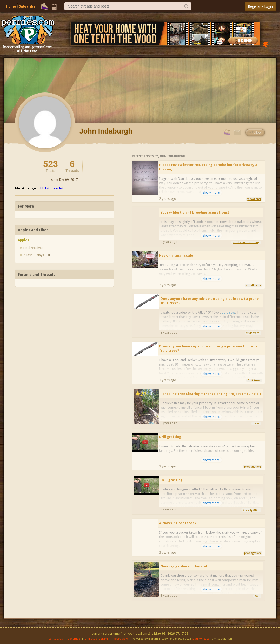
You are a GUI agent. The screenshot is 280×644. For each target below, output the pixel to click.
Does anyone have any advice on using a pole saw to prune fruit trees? (210, 301)
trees (256, 424)
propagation (252, 467)
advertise (74, 639)
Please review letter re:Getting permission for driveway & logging (208, 167)
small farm (254, 285)
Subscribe (27, 6)
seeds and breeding (246, 242)
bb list (45, 188)
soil (257, 596)
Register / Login (260, 6)
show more (211, 192)
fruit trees (253, 333)
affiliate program (96, 639)
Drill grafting (170, 437)
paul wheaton (202, 639)
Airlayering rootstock (178, 523)
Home (11, 6)
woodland (254, 199)
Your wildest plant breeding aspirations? (195, 212)
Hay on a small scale (176, 255)
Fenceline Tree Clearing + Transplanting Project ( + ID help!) (211, 394)
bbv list (58, 188)
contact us (56, 639)
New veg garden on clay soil (184, 566)
